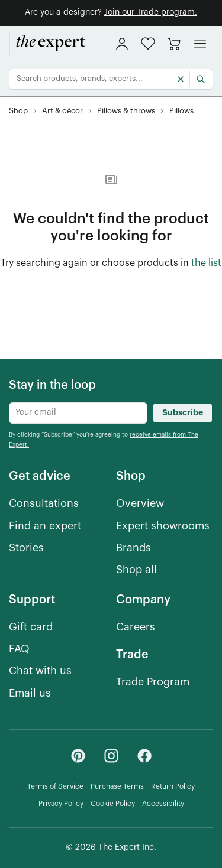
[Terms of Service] (55, 787)
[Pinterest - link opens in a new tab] (78, 756)
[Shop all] (136, 570)
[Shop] (18, 111)
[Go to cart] (174, 44)
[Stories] (26, 548)
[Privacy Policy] (61, 804)
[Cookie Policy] (113, 804)
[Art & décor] (62, 111)
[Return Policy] (173, 787)
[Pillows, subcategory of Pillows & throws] (181, 111)
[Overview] (140, 504)
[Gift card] (31, 627)
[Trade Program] (153, 682)
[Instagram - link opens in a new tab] (111, 756)
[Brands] (133, 548)
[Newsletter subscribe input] (78, 413)
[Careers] (136, 627)
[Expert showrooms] (163, 526)
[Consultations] (44, 504)
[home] (47, 44)
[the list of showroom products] (206, 264)
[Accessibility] (163, 804)
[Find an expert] (45, 526)
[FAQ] (19, 649)
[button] (148, 43)
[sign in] (122, 44)
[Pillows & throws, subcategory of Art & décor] (126, 111)
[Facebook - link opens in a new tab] (144, 756)
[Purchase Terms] (117, 787)
